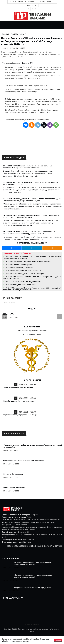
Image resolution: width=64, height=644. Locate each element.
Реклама (32, 2)
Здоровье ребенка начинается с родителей (33, 587)
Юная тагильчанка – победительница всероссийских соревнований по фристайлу (28, 167)
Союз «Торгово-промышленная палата (32, 331)
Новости (22, 2)
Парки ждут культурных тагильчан (18, 387)
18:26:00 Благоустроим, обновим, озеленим (23, 271)
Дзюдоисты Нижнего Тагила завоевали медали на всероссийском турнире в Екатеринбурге (32, 200)
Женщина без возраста (13, 474)
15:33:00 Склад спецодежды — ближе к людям (24, 274)
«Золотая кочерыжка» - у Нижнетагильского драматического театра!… (33, 563)
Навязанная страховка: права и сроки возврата (23, 460)
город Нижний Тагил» (32, 334)
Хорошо (58, 640)
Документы (32, 5)
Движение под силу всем (14, 488)
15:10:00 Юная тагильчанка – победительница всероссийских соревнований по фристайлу (32, 257)
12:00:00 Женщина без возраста (18, 264)
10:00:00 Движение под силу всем (19, 267)
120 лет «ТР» (8, 314)
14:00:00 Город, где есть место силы (20, 285)
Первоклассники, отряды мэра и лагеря (20, 415)
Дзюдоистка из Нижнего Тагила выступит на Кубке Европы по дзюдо (31, 183)
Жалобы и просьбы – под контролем (19, 401)
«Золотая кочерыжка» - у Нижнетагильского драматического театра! (33, 576)
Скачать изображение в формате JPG (17, 63)
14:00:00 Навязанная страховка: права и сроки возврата (28, 261)
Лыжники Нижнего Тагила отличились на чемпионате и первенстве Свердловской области (29, 233)
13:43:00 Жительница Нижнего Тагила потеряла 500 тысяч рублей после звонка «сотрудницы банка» (32, 289)
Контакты (52, 2)
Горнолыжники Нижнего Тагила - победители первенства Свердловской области (31, 216)
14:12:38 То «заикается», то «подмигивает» (23, 282)
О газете (41, 2)
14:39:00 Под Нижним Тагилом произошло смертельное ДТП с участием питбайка (32, 278)
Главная (12, 2)
